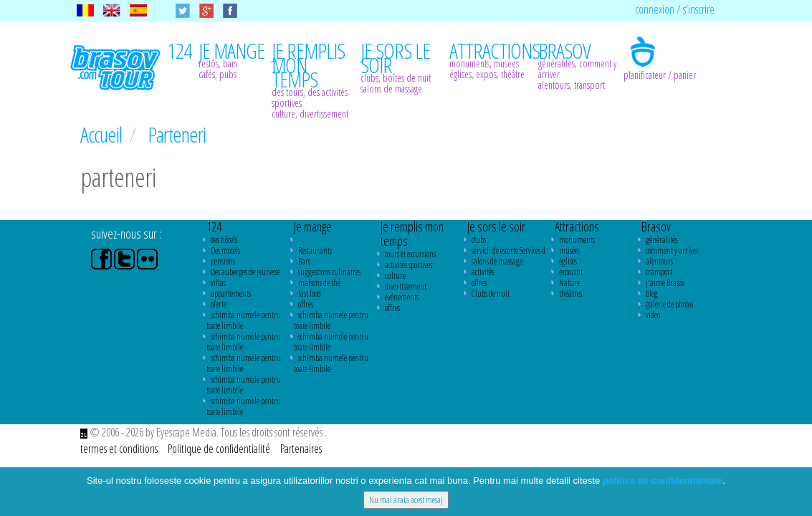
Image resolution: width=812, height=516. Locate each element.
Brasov (656, 226)
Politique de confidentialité (220, 449)
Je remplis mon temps (412, 234)
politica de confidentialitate (663, 481)
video (653, 315)
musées (569, 250)
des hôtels (224, 240)
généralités (661, 240)
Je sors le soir (496, 226)
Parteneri (177, 134)
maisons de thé (319, 283)
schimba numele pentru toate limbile (244, 320)
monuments (577, 240)
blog (652, 293)
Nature (569, 283)
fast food (310, 293)
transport (659, 272)
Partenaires (301, 449)
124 (214, 226)
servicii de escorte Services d (508, 250)
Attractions (577, 226)
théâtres (570, 293)
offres (306, 304)
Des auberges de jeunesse (245, 272)
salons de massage (497, 261)
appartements (231, 293)
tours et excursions (410, 254)
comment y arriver (672, 250)
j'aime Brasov (665, 283)
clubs (479, 240)
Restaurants (315, 250)
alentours (659, 261)
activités (483, 272)
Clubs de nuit (491, 293)
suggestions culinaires (329, 272)
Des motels (225, 250)
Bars (304, 261)
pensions (223, 261)
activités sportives (409, 265)
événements (402, 297)
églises (568, 261)
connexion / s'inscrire (675, 9)
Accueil (103, 134)
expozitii (571, 272)
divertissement (406, 286)
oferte (219, 304)
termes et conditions (120, 449)
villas (218, 283)
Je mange (313, 226)
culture (395, 276)
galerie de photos (669, 304)
